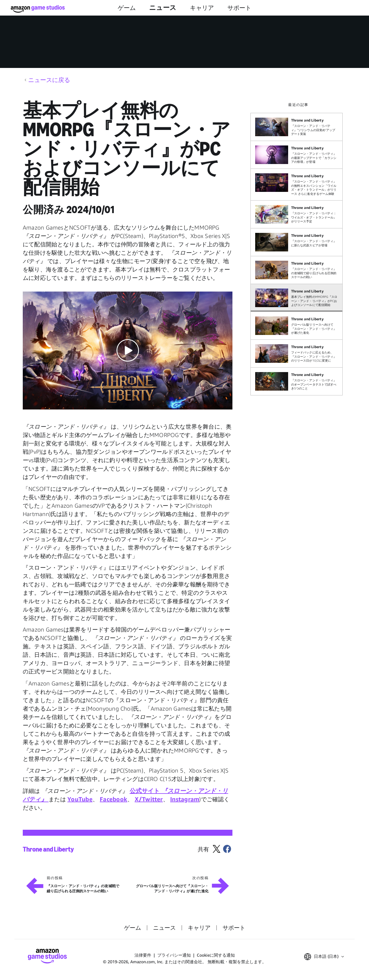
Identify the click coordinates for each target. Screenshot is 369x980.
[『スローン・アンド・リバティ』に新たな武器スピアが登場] (297, 242)
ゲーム (127, 8)
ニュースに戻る (49, 80)
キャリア (202, 8)
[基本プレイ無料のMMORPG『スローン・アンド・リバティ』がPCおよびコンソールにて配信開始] (297, 298)
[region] (298, 249)
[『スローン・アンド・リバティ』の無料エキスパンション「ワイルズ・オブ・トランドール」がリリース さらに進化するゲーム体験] (297, 185)
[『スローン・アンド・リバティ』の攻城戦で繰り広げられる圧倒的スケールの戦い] (297, 270)
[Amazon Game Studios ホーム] (38, 9)
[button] (128, 351)
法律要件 (143, 955)
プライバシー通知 (174, 955)
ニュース (163, 8)
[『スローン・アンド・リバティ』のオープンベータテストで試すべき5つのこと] (297, 381)
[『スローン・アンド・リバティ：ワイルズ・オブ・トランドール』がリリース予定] (297, 214)
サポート (239, 8)
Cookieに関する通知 (216, 955)
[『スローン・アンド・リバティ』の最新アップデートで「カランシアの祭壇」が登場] (297, 155)
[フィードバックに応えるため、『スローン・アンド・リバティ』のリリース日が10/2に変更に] (297, 354)
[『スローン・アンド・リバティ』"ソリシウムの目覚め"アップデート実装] (297, 127)
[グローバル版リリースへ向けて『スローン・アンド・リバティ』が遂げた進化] (297, 326)
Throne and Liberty (48, 849)
